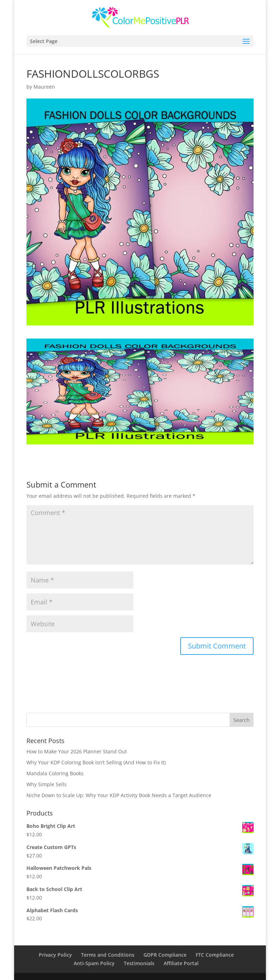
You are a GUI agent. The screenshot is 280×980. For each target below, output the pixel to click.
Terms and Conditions (108, 955)
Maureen (44, 87)
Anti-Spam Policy (94, 963)
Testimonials (139, 963)
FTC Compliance (215, 955)
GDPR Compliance (165, 955)
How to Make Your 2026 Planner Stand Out (77, 751)
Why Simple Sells (47, 784)
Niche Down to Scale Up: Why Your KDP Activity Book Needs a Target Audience (119, 795)
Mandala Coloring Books (55, 773)
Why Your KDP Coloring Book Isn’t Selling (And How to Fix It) (96, 762)
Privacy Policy (55, 955)
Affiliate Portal (181, 963)
